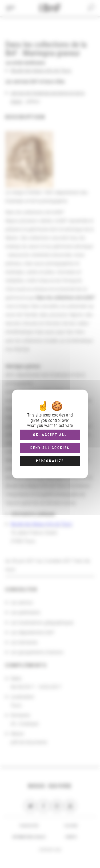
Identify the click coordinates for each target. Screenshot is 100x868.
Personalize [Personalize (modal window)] (50, 461)
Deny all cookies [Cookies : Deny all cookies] (50, 448)
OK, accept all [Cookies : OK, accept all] (50, 435)
